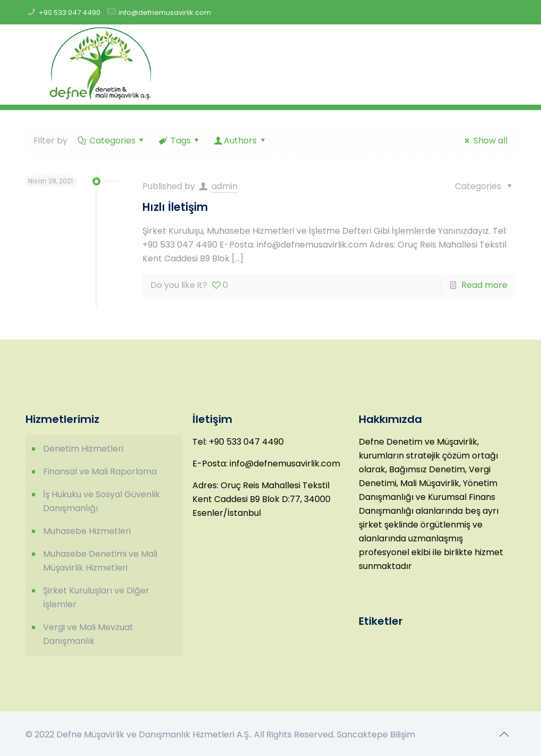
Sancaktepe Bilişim (376, 734)
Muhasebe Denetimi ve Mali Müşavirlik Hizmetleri (100, 561)
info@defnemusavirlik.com (165, 12)
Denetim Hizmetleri (83, 449)
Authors (240, 141)
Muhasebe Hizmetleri (87, 531)
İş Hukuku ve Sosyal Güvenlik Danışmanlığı (102, 501)
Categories (111, 141)
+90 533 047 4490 (70, 12)
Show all (484, 141)
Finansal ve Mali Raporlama (100, 472)
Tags (180, 141)
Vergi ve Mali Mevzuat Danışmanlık (88, 634)
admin (225, 186)
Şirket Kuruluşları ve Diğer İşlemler (96, 597)
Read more (484, 285)
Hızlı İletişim (175, 207)
